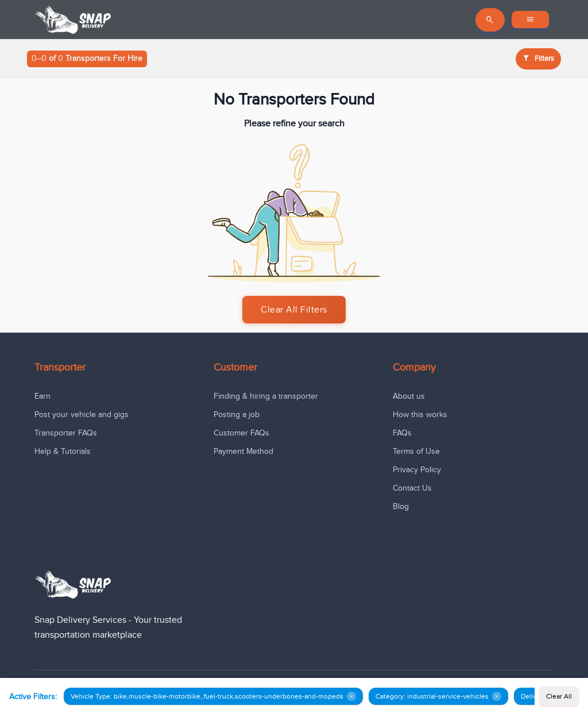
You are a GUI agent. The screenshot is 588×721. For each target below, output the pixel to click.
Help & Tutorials (63, 451)
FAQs (402, 433)
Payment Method (243, 451)
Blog (401, 506)
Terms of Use (416, 451)
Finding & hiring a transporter (266, 396)
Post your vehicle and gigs (82, 415)
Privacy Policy (417, 470)
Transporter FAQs (66, 433)
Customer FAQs (241, 433)
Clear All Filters (294, 310)
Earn (42, 396)
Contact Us (412, 488)
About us (409, 396)
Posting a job (237, 415)
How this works (420, 415)
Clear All (559, 696)
